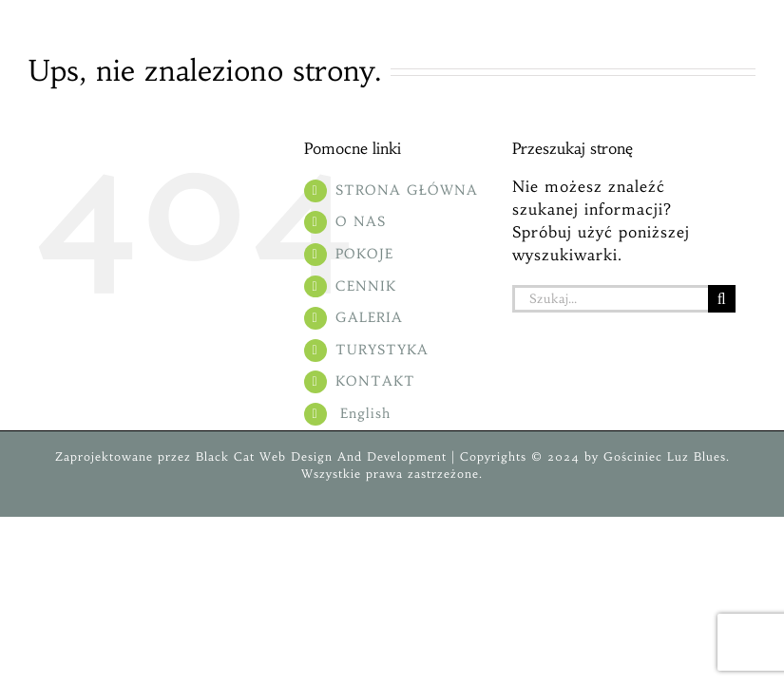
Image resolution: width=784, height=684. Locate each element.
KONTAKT (375, 381)
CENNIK (366, 286)
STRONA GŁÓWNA (407, 190)
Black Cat (223, 456)
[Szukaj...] (610, 299)
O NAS (361, 221)
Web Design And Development (353, 456)
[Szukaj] (722, 299)
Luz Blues (694, 456)
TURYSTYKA (382, 350)
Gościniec (633, 456)
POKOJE (364, 254)
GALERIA (369, 317)
